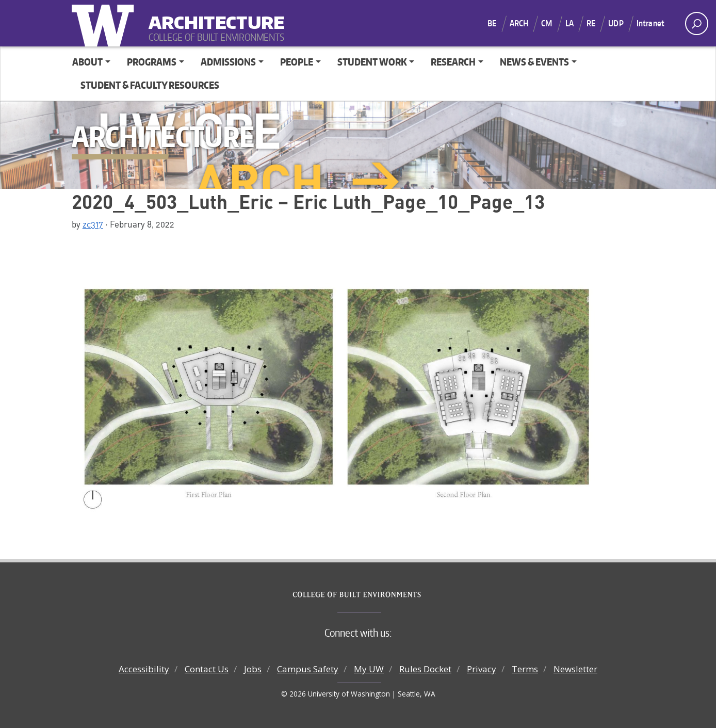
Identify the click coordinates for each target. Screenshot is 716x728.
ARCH (519, 23)
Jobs (253, 669)
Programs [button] (152, 62)
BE (492, 23)
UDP (616, 23)
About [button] (87, 62)
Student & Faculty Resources (150, 85)
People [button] (297, 62)
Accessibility (144, 669)
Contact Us (207, 669)
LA (569, 23)
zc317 (93, 224)
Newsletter (575, 669)
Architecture (213, 16)
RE (591, 23)
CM (547, 23)
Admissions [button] (228, 62)
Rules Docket (425, 669)
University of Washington (105, 23)
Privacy (482, 669)
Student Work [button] (372, 62)
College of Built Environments (379, 595)
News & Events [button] (534, 62)
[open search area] (697, 23)
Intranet (650, 23)
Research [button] (453, 62)
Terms (525, 669)
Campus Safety (308, 669)
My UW (369, 669)
